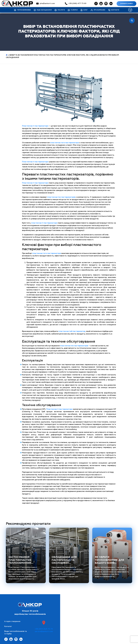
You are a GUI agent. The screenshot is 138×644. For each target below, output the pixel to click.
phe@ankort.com (47, 4)
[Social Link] (96, 4)
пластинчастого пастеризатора (65, 143)
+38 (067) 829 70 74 (44, 629)
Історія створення (12, 621)
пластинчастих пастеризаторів (61, 197)
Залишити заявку (126, 4)
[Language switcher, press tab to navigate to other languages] (130, 10)
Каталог (8, 626)
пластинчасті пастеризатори (44, 223)
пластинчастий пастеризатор (72, 331)
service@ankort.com (44, 632)
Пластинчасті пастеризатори (35, 126)
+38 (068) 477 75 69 (77, 4)
